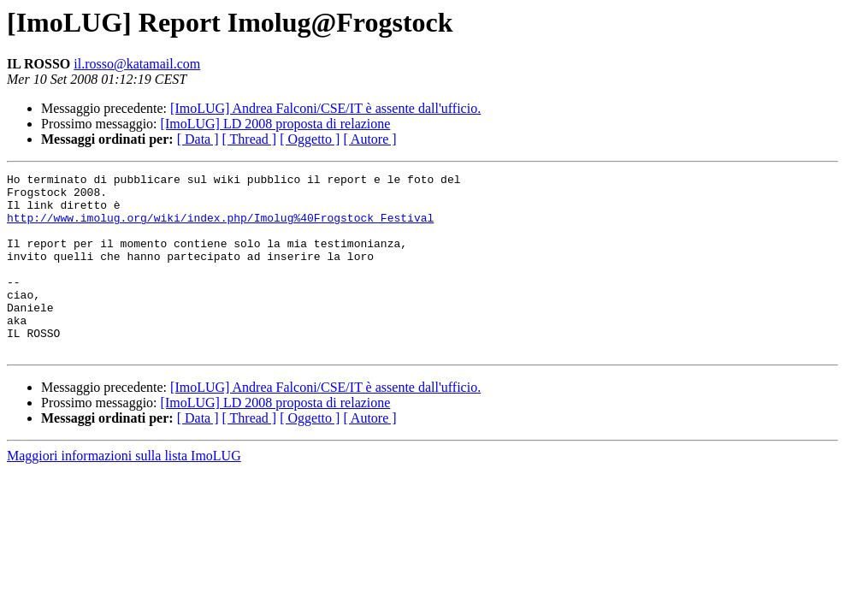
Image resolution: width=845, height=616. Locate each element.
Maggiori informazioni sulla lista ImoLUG (124, 492)
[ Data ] (198, 139)
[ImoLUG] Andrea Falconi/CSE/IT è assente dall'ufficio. (325, 108)
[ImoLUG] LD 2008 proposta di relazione (276, 124)
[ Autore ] (369, 139)
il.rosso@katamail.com (137, 64)
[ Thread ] (250, 139)
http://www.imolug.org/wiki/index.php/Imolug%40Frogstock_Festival (220, 228)
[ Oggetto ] (310, 139)
